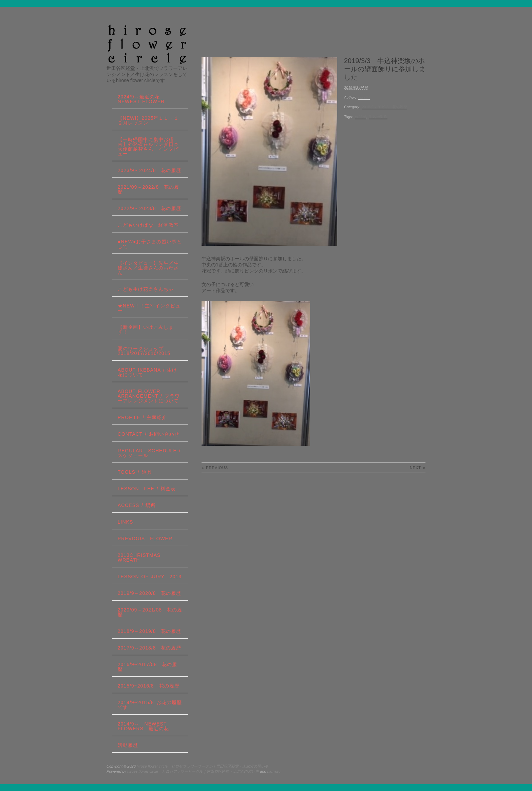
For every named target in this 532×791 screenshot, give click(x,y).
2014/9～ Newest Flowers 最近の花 (143, 726)
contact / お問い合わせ (149, 434)
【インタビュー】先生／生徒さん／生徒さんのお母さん (148, 268)
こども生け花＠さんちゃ (146, 289)
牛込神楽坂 (378, 117)
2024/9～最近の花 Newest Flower (141, 99)
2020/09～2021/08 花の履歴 (150, 612)
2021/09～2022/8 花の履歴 (148, 189)
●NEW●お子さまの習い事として (150, 244)
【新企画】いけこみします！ (146, 329)
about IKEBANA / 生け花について (147, 372)
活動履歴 (128, 745)
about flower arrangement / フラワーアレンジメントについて (149, 396)
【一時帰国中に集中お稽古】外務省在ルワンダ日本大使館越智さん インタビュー (148, 147)
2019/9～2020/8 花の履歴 (150, 593)
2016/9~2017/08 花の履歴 (148, 667)
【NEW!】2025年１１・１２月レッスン (148, 120)
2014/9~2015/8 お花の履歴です (150, 705)
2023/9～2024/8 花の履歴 (150, 170)
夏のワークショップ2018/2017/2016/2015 (144, 351)
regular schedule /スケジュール (149, 453)
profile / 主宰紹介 (142, 417)
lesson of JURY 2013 (150, 577)
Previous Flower (145, 539)
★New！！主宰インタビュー (149, 308)
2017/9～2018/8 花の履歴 (150, 648)
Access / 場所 (137, 505)
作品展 (360, 117)
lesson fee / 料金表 (147, 489)
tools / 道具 (135, 472)
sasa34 (364, 97)
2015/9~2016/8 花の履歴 (149, 686)
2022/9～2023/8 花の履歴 (150, 208)
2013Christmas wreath (139, 558)
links (125, 522)
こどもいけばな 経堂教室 (148, 225)
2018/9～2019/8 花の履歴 (385, 107)
